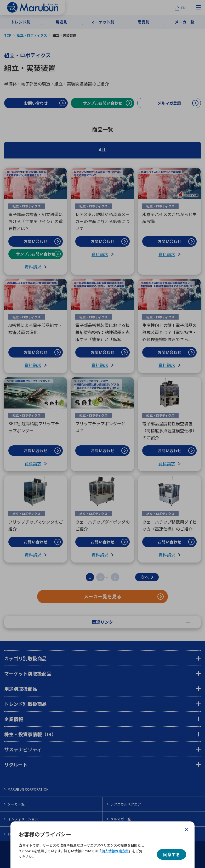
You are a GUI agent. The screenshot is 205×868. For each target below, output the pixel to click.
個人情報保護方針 (115, 851)
